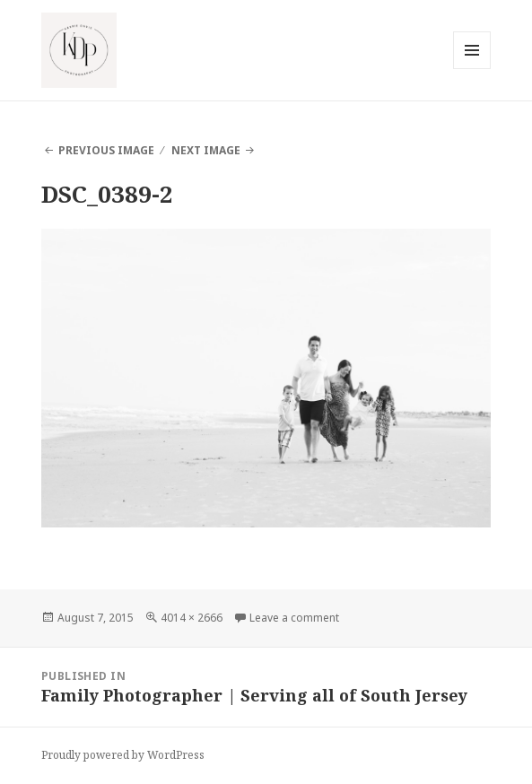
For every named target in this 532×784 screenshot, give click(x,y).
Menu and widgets (472, 69)
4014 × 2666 (192, 618)
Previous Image (106, 150)
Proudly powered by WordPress (123, 755)
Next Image (206, 150)
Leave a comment (294, 618)
